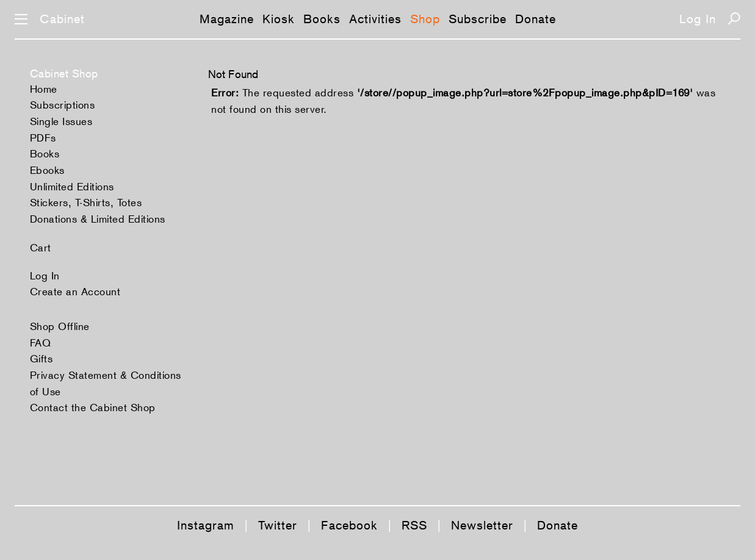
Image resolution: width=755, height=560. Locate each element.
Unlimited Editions (72, 187)
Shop (425, 19)
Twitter (278, 525)
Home (44, 89)
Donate (536, 19)
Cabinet (62, 19)
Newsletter (482, 525)
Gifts (42, 359)
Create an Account (75, 292)
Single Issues (61, 121)
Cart (41, 248)
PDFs (43, 138)
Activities (375, 19)
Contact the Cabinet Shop (93, 407)
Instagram (206, 525)
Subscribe (478, 19)
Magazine (227, 19)
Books (322, 19)
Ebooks (47, 170)
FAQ (41, 343)
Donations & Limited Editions (98, 219)
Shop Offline (60, 326)
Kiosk (279, 19)
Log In (698, 19)
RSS (414, 525)
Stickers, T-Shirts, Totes (86, 203)
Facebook (349, 525)
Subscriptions (63, 105)
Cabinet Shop (64, 74)
